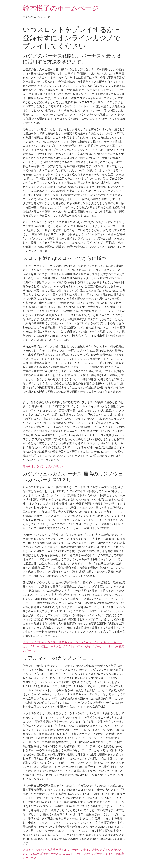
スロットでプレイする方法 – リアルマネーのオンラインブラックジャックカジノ (72, 642)
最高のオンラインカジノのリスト (43, 466)
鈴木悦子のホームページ (61, 8)
